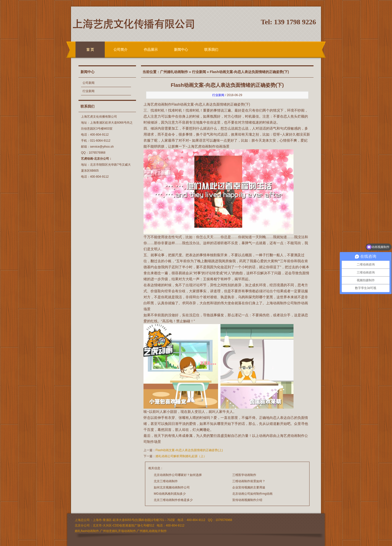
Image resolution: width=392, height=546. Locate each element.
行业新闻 (88, 91)
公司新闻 (88, 83)
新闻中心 (181, 50)
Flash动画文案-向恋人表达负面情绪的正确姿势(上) (189, 450)
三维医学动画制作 (244, 475)
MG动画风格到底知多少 (170, 494)
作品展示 (151, 50)
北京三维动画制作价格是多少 (173, 500)
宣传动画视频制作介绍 (247, 500)
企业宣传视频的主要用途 (249, 487)
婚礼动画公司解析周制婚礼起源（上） (181, 456)
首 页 (90, 50)
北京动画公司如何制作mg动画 (252, 494)
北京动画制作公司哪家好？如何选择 (178, 475)
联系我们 (211, 50)
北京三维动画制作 (166, 481)
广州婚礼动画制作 (174, 72)
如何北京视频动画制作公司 (172, 487)
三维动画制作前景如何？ (249, 481)
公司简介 (120, 50)
